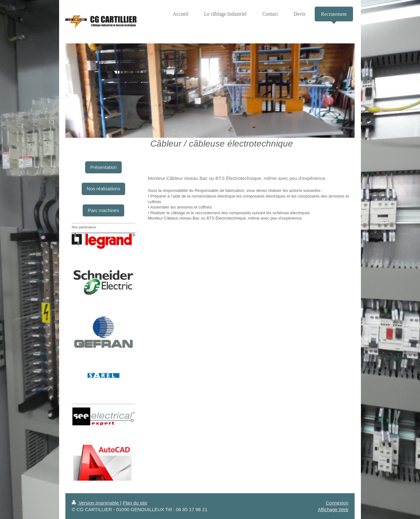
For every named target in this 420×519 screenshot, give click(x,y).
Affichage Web (333, 509)
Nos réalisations (104, 189)
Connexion (337, 503)
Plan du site (135, 503)
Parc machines (103, 210)
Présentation (103, 167)
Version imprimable (96, 503)
